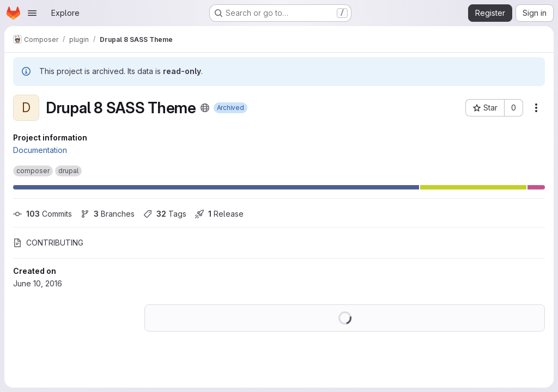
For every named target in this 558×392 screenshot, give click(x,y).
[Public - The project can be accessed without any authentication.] (205, 108)
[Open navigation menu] (32, 13)
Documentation (40, 150)
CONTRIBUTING (48, 243)
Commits (43, 214)
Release (219, 214)
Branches (108, 214)
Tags (165, 214)
